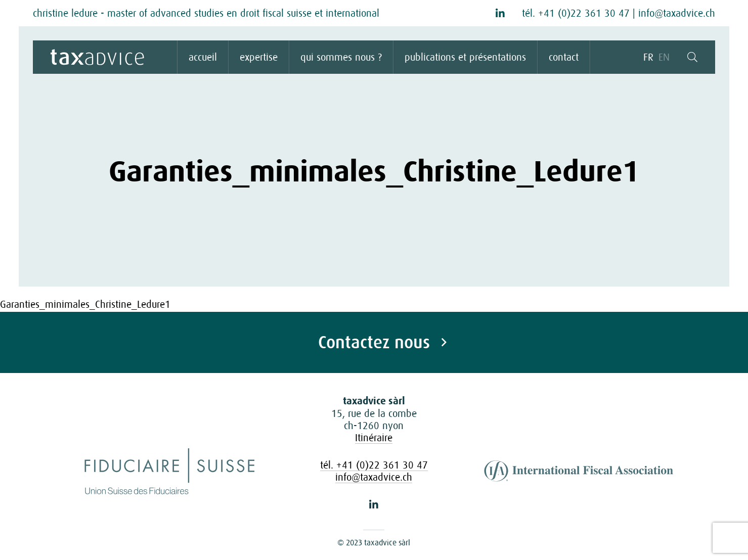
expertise (259, 57)
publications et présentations (465, 57)
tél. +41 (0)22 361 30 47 (576, 13)
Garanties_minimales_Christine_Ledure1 (85, 304)
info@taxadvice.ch (677, 13)
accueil (203, 57)
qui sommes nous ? (341, 57)
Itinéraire (374, 438)
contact (564, 57)
